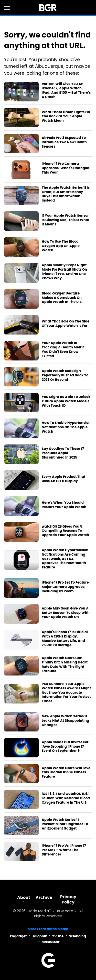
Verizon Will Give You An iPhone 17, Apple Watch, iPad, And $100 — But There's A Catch (66, 91)
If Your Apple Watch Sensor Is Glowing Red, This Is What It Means (66, 220)
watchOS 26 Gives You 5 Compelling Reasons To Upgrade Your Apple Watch (65, 531)
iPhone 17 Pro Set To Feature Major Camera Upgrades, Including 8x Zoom (65, 587)
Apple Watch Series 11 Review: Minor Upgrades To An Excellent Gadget (65, 824)
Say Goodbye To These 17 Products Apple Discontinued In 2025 (63, 453)
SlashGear (51, 942)
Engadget (18, 936)
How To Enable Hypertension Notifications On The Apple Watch (66, 427)
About (24, 897)
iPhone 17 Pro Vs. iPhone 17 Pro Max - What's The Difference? (64, 850)
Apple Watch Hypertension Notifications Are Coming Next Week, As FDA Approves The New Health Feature (65, 559)
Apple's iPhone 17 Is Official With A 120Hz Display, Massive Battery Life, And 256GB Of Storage (65, 639)
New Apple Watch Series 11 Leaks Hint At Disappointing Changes (65, 721)
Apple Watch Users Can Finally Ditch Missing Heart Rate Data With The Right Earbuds (65, 665)
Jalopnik (40, 936)
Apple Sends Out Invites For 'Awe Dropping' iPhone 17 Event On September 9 (65, 747)
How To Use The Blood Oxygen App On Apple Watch (61, 246)
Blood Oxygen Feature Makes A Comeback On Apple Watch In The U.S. (62, 298)
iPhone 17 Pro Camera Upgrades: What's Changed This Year (66, 168)
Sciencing (77, 936)
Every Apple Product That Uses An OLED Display (63, 479)
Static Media (38, 911)
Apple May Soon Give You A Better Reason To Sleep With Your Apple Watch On (66, 613)
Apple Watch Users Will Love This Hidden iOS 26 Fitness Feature (66, 773)
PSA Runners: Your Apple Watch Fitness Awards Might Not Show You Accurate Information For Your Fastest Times (66, 693)
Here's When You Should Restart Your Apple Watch (64, 505)
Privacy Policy (68, 899)
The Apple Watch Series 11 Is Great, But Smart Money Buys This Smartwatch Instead (66, 194)
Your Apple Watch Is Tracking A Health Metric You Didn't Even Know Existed (63, 350)
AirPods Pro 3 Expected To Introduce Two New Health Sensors (64, 142)
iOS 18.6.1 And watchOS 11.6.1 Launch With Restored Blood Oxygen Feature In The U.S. (66, 798)
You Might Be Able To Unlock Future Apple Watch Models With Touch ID (66, 401)
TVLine (58, 936)
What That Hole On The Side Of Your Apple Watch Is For (66, 324)
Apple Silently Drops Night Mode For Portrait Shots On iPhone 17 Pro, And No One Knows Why (64, 272)
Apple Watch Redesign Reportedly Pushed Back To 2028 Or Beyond (65, 375)
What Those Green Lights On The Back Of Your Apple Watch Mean (66, 117)
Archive (44, 897)
